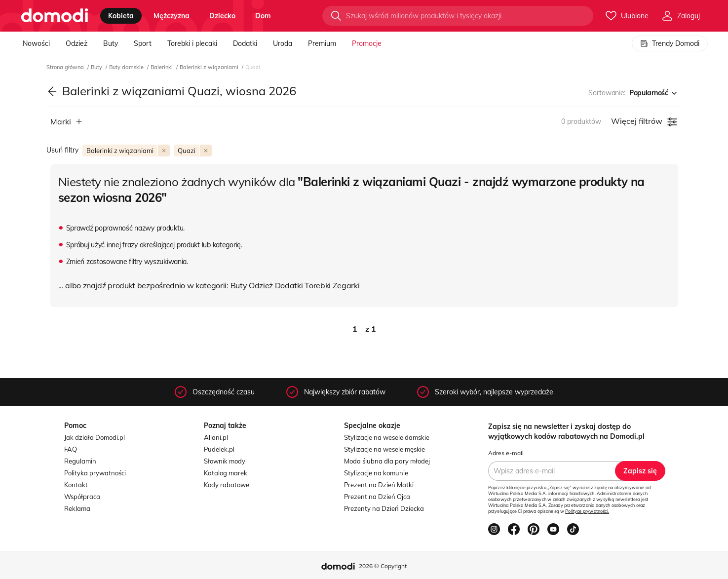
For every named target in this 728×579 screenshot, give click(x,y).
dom (263, 16)
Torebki (318, 285)
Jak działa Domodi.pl (95, 437)
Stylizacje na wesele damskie (387, 437)
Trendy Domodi (670, 43)
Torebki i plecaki (192, 43)
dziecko (222, 16)
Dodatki (245, 43)
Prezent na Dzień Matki (379, 485)
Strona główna (66, 67)
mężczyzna (172, 16)
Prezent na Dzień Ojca (377, 497)
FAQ (71, 449)
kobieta (121, 16)
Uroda (283, 43)
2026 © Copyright (383, 566)
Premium (322, 43)
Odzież (77, 43)
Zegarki (346, 285)
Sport (143, 43)
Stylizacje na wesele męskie (384, 449)
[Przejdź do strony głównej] (55, 16)
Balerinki (162, 67)
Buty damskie (127, 67)
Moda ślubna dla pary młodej (387, 461)
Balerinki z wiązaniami (210, 67)
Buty (111, 43)
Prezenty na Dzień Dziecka (384, 508)
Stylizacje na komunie (376, 473)
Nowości (36, 43)
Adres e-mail (506, 453)
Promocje (367, 43)
